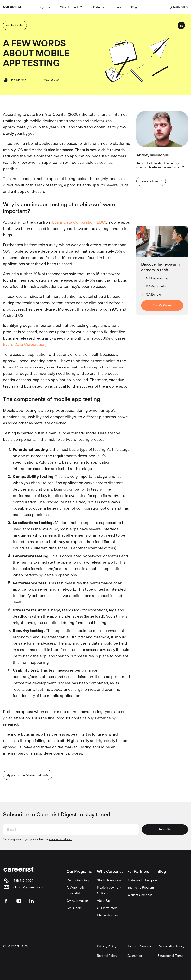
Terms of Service (139, 946)
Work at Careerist (140, 895)
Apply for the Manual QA (24, 775)
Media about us (108, 915)
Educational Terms (170, 956)
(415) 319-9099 (179, 7)
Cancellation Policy (171, 946)
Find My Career (162, 305)
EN (181, 26)
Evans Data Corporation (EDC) (79, 222)
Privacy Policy (107, 946)
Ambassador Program (142, 880)
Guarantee (135, 956)
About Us (103, 901)
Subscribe (165, 829)
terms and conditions (60, 839)
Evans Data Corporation (24, 344)
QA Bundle (154, 294)
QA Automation (157, 286)
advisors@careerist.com (29, 887)
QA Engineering (157, 278)
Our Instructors (107, 908)
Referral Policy (107, 956)
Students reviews (109, 880)
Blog (162, 871)
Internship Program (141, 887)
